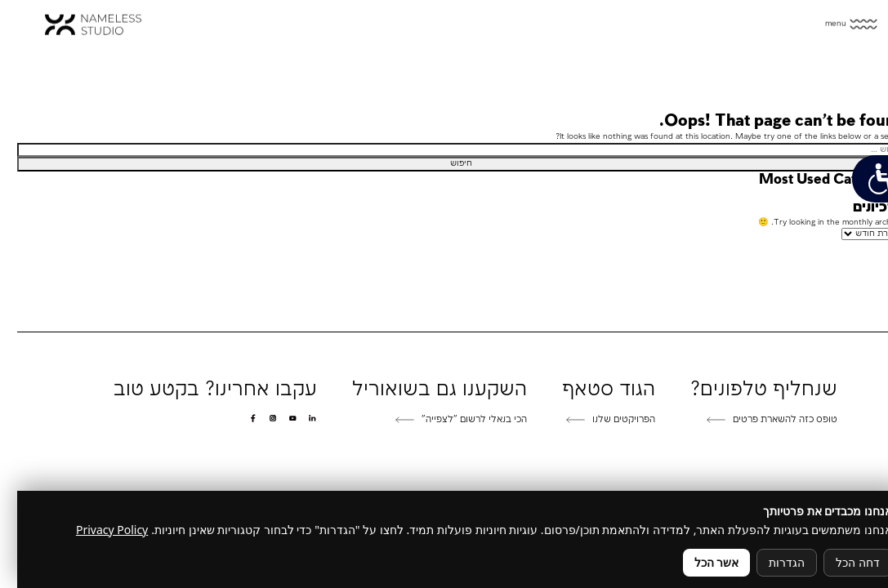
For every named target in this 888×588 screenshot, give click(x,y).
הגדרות (770, 562)
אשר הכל (700, 562)
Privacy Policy (95, 530)
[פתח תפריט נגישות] (861, 179)
